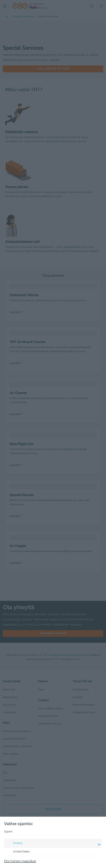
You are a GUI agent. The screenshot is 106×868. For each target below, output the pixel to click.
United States (18, 852)
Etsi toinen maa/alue (20, 861)
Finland (54, 844)
